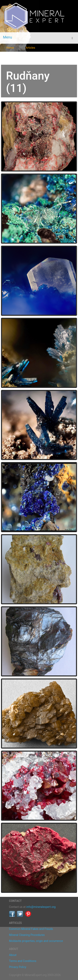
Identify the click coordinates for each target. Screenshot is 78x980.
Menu (7, 37)
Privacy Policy (18, 967)
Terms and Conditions (23, 961)
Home (10, 48)
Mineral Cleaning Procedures (27, 935)
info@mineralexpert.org (41, 907)
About (13, 955)
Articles (30, 48)
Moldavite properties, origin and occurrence (36, 941)
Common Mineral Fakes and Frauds (31, 929)
